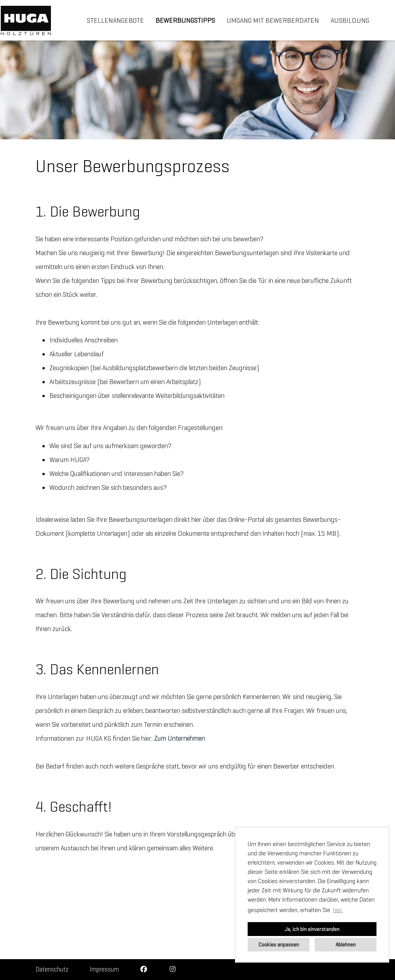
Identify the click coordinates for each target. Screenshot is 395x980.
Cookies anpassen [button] (279, 944)
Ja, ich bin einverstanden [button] (312, 929)
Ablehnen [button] (346, 944)
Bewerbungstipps (185, 20)
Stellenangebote (115, 20)
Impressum (104, 969)
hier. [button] (338, 910)
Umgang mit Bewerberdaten (273, 20)
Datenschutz (52, 969)
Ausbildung (350, 20)
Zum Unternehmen (179, 738)
